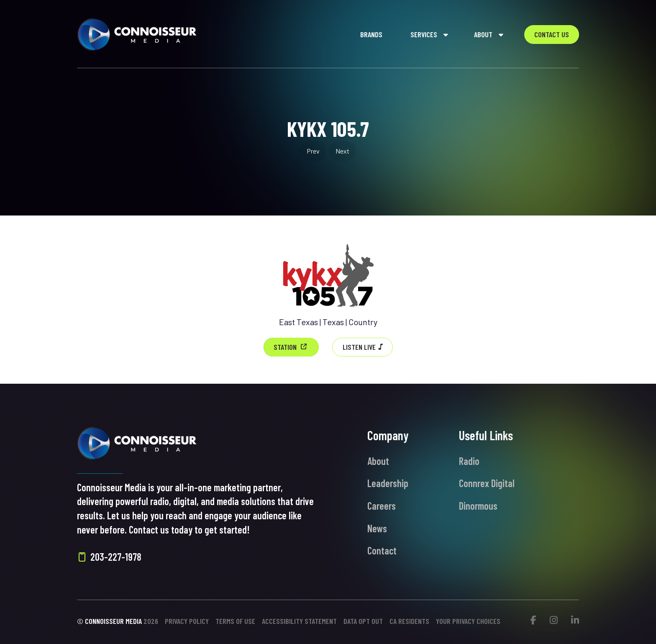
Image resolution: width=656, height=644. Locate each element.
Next (342, 151)
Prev (313, 151)
